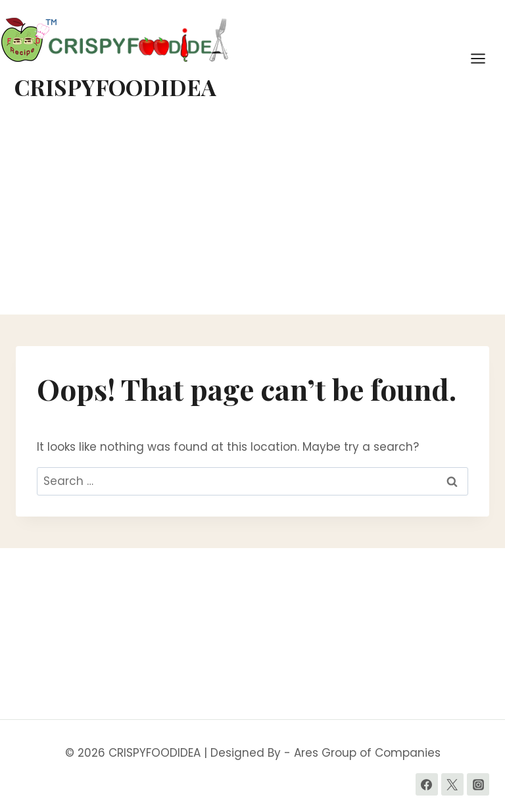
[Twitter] (452, 784)
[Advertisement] (252, 216)
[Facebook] (427, 784)
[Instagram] (478, 784)
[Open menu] (485, 58)
